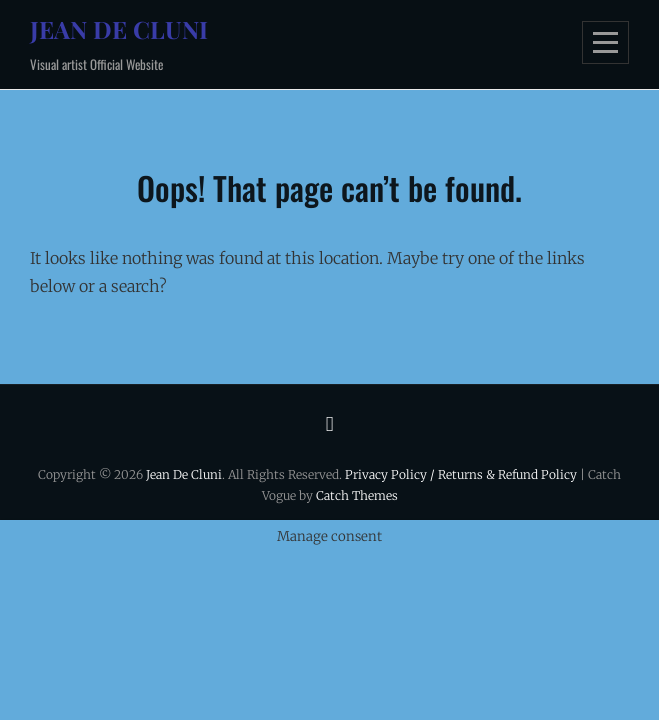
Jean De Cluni (119, 29)
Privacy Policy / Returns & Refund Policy (461, 474)
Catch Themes (357, 495)
